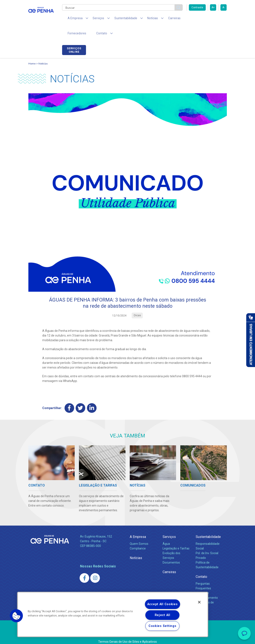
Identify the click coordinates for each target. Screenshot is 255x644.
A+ (213, 7)
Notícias (43, 50)
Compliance (138, 536)
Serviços (169, 524)
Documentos (171, 550)
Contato (201, 564)
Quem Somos (139, 531)
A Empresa (138, 524)
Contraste (197, 7)
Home (32, 50)
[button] (16, 616)
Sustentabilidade (208, 524)
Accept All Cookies (162, 604)
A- (224, 7)
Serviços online (215, 20)
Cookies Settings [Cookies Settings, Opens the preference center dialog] (162, 626)
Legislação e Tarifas (176, 536)
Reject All (162, 615)
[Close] (199, 602)
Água (166, 531)
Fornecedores (184, 19)
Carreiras (162, 19)
